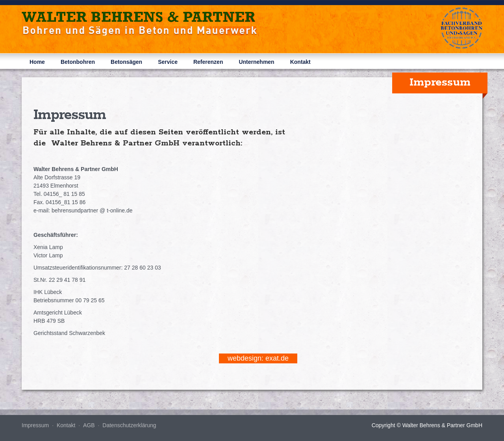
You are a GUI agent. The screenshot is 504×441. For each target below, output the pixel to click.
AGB (89, 425)
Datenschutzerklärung (129, 425)
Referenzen (208, 62)
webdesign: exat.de (258, 358)
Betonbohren (78, 62)
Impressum (35, 425)
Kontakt (300, 62)
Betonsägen (126, 62)
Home (37, 62)
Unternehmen (256, 62)
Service (168, 62)
